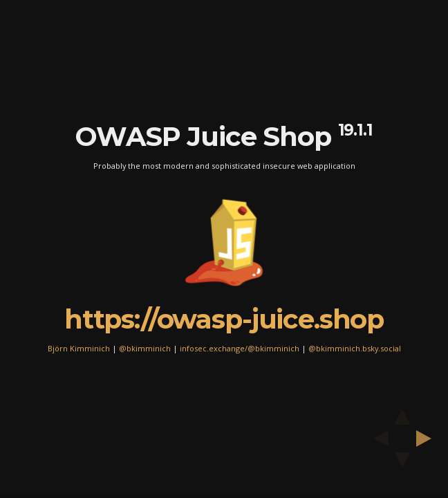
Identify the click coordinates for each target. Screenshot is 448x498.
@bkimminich (145, 348)
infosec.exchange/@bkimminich (240, 348)
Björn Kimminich (79, 348)
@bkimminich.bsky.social (355, 348)
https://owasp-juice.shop (224, 319)
